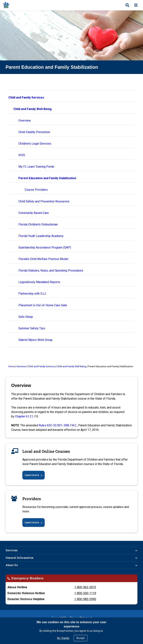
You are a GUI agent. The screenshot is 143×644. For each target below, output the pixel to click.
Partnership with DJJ (32, 294)
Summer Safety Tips (32, 328)
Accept (81, 638)
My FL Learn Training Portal (36, 167)
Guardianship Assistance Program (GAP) (45, 247)
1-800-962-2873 (85, 587)
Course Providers (36, 190)
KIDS (22, 155)
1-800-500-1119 (85, 593)
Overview (25, 121)
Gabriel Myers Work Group (35, 340)
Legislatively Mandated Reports (39, 282)
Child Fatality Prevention (34, 132)
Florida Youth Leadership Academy (41, 236)
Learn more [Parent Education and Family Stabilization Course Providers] (32, 522)
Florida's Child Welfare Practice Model (43, 259)
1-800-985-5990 (85, 599)
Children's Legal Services (35, 144)
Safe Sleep (26, 317)
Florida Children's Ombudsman (38, 224)
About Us (12, 565)
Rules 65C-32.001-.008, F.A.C (58, 425)
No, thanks (63, 638)
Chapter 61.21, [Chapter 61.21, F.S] (25, 416)
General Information (20, 558)
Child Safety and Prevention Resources (44, 201)
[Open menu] (136, 5)
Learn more (32, 475)
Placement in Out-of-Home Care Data (43, 305)
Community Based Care (34, 213)
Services (11, 550)
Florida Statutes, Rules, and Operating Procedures (51, 271)
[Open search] (127, 5)
